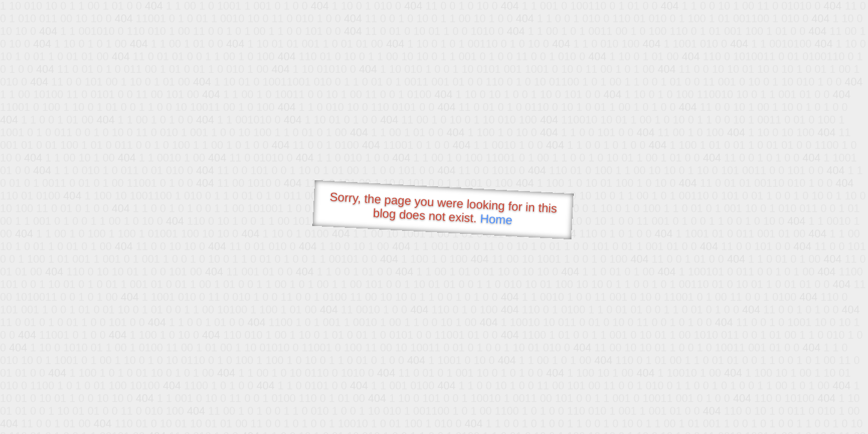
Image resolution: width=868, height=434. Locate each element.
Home (496, 219)
